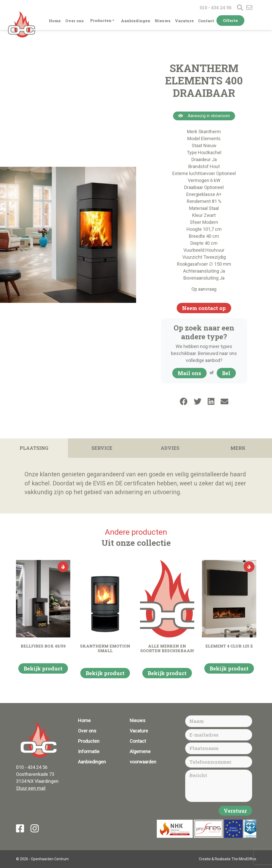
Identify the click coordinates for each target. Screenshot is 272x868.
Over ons (75, 21)
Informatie (89, 751)
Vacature (184, 21)
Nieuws (163, 21)
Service (102, 448)
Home (55, 21)
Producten (101, 20)
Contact (206, 21)
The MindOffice (244, 859)
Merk (238, 448)
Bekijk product (43, 668)
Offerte (230, 20)
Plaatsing (34, 448)
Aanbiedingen (136, 21)
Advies (170, 448)
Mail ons (189, 373)
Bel (226, 373)
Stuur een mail (31, 788)
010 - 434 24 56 (216, 7)
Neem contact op (204, 308)
